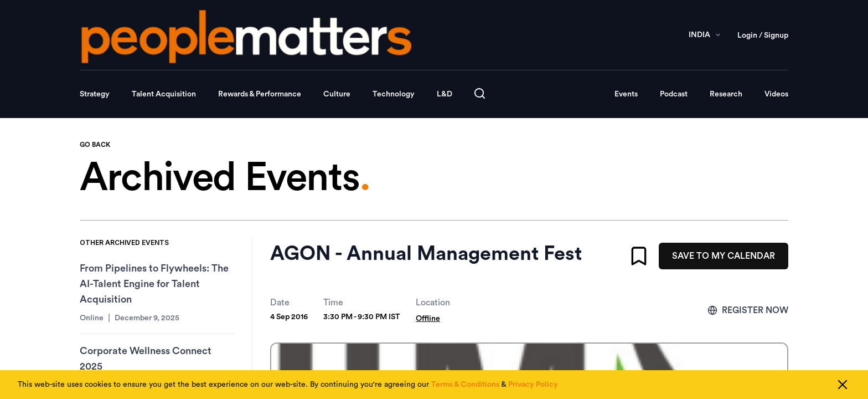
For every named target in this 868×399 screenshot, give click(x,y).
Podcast (674, 94)
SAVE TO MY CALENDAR (724, 256)
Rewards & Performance (260, 94)
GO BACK (95, 145)
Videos (776, 94)
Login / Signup (763, 35)
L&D (445, 94)
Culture (337, 94)
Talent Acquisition (164, 94)
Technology (394, 94)
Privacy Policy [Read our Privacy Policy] (533, 385)
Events (626, 94)
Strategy (95, 94)
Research (726, 94)
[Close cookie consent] (843, 385)
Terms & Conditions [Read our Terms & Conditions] (465, 385)
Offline (428, 319)
